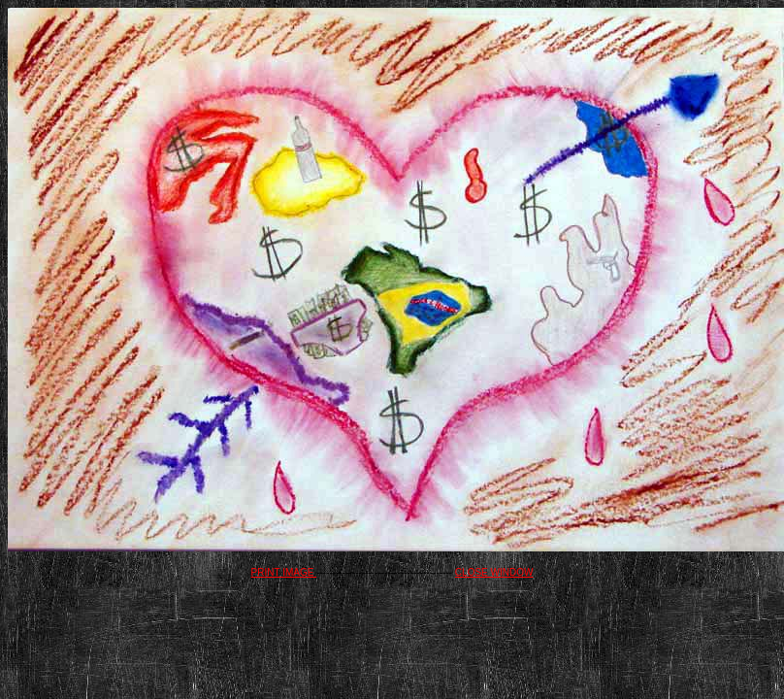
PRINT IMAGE (284, 572)
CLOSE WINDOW (494, 572)
